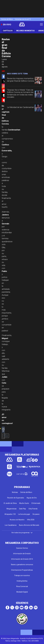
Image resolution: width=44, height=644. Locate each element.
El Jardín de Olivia (10, 503)
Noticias (15, 492)
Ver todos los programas (22, 533)
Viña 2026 (31, 520)
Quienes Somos (22, 548)
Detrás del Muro (7, 19)
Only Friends (33, 509)
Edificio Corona (6, 436)
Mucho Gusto (24, 503)
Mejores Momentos (25, 31)
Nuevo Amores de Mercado (29, 525)
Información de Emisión (22, 554)
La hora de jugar (24, 514)
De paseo (36, 514)
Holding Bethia (22, 581)
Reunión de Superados (16, 498)
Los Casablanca (11, 525)
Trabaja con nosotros (22, 575)
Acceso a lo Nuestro (17, 520)
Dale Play (23, 509)
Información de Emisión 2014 (22, 559)
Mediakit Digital (22, 592)
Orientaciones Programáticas (22, 570)
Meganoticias (12, 509)
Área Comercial (22, 586)
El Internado (36, 503)
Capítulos (8, 31)
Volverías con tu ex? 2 (23, 19)
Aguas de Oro (32, 498)
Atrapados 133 (10, 514)
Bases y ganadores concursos (22, 565)
